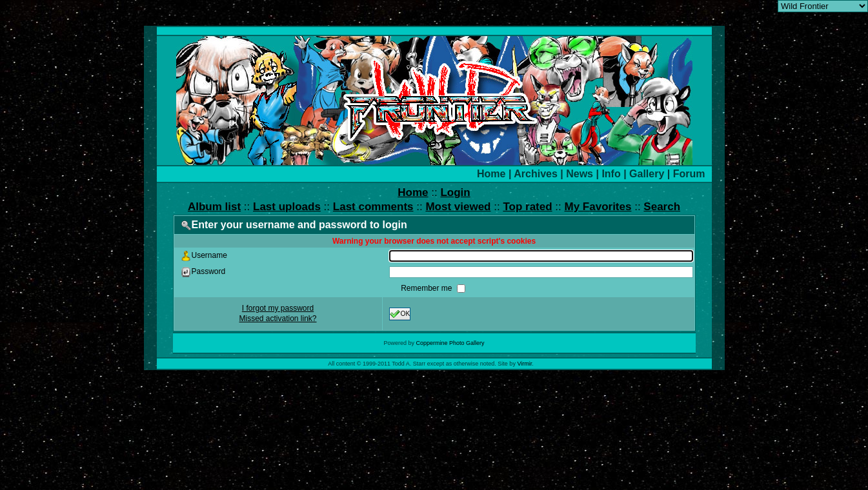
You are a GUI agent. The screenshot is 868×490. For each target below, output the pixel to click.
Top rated (527, 207)
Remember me (428, 288)
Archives (536, 174)
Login (455, 192)
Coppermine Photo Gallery (450, 343)
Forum (689, 174)
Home (491, 174)
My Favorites (598, 207)
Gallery (647, 174)
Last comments (373, 207)
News (580, 174)
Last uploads (287, 207)
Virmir (524, 364)
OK (400, 314)
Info (611, 174)
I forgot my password (278, 308)
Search (662, 207)
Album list (214, 207)
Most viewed (458, 207)
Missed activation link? (278, 318)
